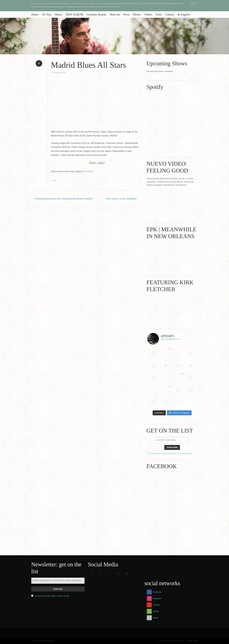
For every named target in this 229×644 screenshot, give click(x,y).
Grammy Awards (96, 14)
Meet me (115, 14)
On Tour (47, 14)
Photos (137, 14)
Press (126, 14)
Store (159, 14)
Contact (170, 14)
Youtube (89, 171)
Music (58, 14)
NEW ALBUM (74, 14)
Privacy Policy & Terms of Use (171, 641)
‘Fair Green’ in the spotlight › (122, 199)
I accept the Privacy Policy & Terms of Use (52, 596)
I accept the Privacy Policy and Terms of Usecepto (172, 453)
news (54, 180)
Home (35, 14)
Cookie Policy (192, 641)
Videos (148, 14)
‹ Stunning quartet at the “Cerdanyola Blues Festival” (64, 199)
